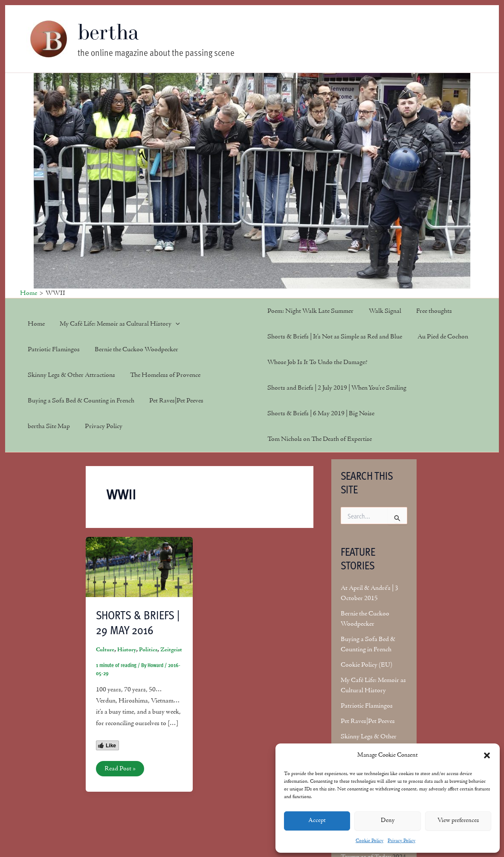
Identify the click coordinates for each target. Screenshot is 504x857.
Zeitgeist (171, 650)
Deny (388, 821)
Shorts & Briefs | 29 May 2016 (138, 622)
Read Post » (120, 770)
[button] (487, 755)
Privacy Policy (401, 841)
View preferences (458, 821)
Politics (148, 650)
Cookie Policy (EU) (366, 665)
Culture (105, 650)
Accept (317, 821)
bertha (109, 32)
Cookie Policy (369, 841)
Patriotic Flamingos (367, 706)
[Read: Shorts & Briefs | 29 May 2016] (139, 567)
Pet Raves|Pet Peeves (368, 721)
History (127, 650)
